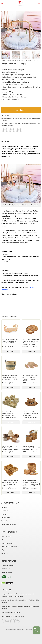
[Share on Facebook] (7, 130)
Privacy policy (6, 518)
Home (3, 61)
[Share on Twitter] (10, 130)
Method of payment (8, 565)
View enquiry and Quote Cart (10, 547)
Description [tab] (5, 142)
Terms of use (5, 521)
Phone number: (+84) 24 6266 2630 (13, 616)
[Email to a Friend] (14, 130)
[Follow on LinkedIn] (15, 621)
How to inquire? (6, 536)
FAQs (3, 540)
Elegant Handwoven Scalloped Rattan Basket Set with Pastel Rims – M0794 (31, 448)
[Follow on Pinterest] (11, 621)
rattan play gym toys (7, 126)
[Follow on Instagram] (7, 621)
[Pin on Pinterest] (17, 130)
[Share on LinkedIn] (21, 130)
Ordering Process (7, 572)
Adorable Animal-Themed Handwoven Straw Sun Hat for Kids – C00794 (31, 413)
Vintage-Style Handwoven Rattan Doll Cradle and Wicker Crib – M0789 (10, 341)
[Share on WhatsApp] (3, 130)
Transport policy (6, 569)
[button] (39, 3)
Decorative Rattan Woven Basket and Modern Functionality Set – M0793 (10, 448)
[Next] (40, 56)
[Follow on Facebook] (3, 621)
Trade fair (4, 514)
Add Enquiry (21, 110)
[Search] (2, 3)
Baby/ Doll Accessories (15, 61)
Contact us (5, 553)
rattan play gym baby (33, 124)
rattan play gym (22, 124)
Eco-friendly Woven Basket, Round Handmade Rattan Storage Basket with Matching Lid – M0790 (31, 342)
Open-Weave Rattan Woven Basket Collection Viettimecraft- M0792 (11, 413)
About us (4, 507)
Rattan (34, 119)
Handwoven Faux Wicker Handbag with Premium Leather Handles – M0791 (10, 377)
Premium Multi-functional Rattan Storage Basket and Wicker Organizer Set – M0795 (10, 483)
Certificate (5, 511)
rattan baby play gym (11, 124)
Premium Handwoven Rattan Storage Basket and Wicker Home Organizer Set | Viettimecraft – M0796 (31, 483)
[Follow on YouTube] (18, 621)
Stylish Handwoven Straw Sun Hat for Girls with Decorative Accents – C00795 (30, 378)
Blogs (3, 550)
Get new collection (7, 543)
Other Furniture (32, 61)
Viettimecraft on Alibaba (9, 524)
